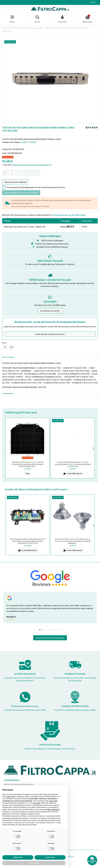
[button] (64, 790)
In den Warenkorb (27, 173)
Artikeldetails (50, 393)
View (28, 473)
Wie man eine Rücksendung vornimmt (19, 784)
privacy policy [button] (11, 796)
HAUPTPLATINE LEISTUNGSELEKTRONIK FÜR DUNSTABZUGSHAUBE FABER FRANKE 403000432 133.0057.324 (28, 541)
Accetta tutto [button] (50, 857)
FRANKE (33, 142)
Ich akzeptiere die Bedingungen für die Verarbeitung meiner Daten (36, 187)
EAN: (4, 153)
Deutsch (94, 2)
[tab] (50, 357)
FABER (25, 142)
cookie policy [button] (53, 801)
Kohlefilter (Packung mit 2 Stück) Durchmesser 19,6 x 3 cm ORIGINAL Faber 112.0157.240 (73, 464)
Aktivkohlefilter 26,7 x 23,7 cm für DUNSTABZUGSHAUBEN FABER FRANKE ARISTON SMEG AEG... (28, 464)
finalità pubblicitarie (53, 809)
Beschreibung (50, 357)
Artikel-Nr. (7, 149)
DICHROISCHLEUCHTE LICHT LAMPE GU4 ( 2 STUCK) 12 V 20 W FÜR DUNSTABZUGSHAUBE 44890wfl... (73, 541)
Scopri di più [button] (34, 863)
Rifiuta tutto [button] (18, 857)
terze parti (37, 803)
